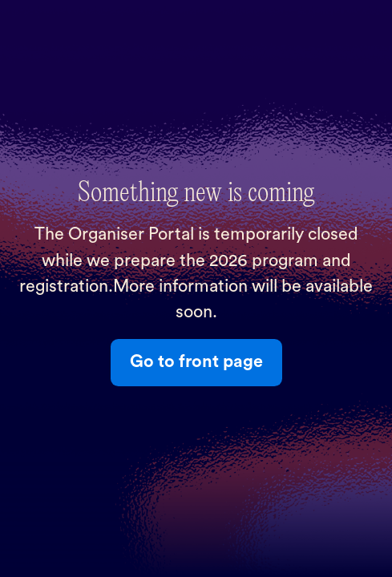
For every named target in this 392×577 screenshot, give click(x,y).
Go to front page (196, 362)
